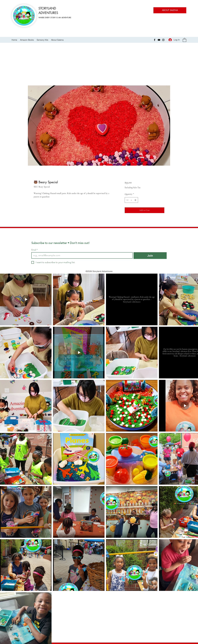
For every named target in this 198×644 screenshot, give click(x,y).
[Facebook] (155, 40)
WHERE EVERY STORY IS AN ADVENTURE (55, 18)
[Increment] (136, 200)
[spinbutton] (131, 200)
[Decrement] (127, 200)
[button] (184, 40)
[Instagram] (163, 40)
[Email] (81, 255)
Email (34, 250)
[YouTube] (159, 40)
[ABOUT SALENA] (170, 10)
